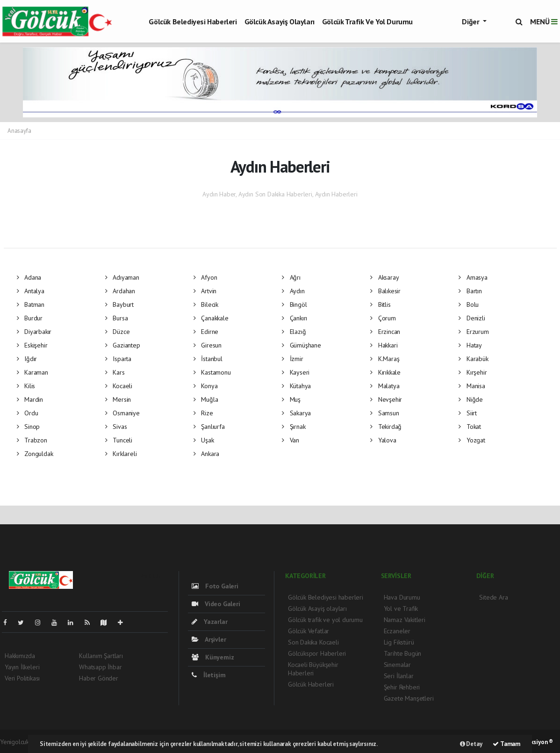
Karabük (473, 359)
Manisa (472, 386)
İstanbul (208, 359)
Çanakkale (211, 318)
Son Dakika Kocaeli (313, 642)
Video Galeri (216, 604)
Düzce (118, 332)
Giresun (208, 345)
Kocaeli (119, 386)
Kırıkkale (385, 372)
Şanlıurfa (209, 427)
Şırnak (294, 427)
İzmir (293, 359)
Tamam (506, 744)
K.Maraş (385, 359)
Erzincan (385, 332)
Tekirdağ (386, 427)
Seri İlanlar (399, 676)
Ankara (206, 454)
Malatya (385, 386)
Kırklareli (121, 454)
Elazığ (294, 332)
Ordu (28, 413)
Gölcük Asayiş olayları (280, 22)
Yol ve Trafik (401, 608)
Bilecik (206, 304)
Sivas (116, 427)
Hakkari (384, 345)
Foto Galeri (215, 586)
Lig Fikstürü (399, 642)
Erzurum (474, 332)
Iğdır (27, 359)
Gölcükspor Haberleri (317, 653)
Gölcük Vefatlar (309, 631)
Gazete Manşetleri (409, 698)
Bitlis (380, 304)
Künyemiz (213, 657)
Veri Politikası (22, 678)
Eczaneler (397, 631)
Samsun (384, 413)
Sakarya (296, 413)
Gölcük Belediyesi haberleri (193, 22)
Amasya (473, 277)
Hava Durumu (402, 597)
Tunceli (119, 440)
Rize (203, 413)
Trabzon (32, 440)
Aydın (293, 291)
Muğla (206, 399)
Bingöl (294, 304)
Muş (291, 399)
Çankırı (294, 318)
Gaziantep (123, 345)
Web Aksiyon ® (534, 742)
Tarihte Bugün (403, 653)
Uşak (204, 440)
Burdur (30, 318)
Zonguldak (35, 454)
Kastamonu (212, 372)
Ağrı (291, 277)
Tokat (470, 427)
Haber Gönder (99, 678)
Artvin (205, 291)
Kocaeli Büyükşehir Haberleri (313, 669)
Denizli (472, 318)
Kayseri (296, 372)
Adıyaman (122, 277)
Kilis (26, 386)
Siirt (468, 413)
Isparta (118, 359)
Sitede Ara (493, 597)
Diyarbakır (34, 332)
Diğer (471, 22)
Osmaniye (122, 413)
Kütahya (296, 386)
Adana (29, 277)
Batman (31, 304)
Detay (471, 744)
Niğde (471, 399)
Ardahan (120, 291)
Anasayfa (19, 131)
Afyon (205, 277)
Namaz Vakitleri (405, 620)
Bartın (470, 291)
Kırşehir (473, 372)
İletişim (208, 675)
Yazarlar (209, 622)
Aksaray (384, 277)
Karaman (32, 372)
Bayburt (119, 304)
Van (291, 440)
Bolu (469, 304)
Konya (206, 386)
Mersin (118, 399)
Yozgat (472, 440)
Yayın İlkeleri (22, 667)
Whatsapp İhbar (100, 667)
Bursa (117, 318)
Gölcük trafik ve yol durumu (367, 22)
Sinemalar (397, 665)
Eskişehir (32, 345)
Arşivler (209, 639)
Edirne (206, 332)
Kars (115, 372)
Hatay (470, 345)
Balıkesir (385, 291)
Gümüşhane (302, 345)
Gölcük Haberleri (311, 684)
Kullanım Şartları (101, 656)
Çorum (383, 318)
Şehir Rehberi (402, 687)
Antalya (31, 291)
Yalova (383, 440)
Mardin (30, 399)
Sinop (29, 427)
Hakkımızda (20, 656)
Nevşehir (386, 399)
